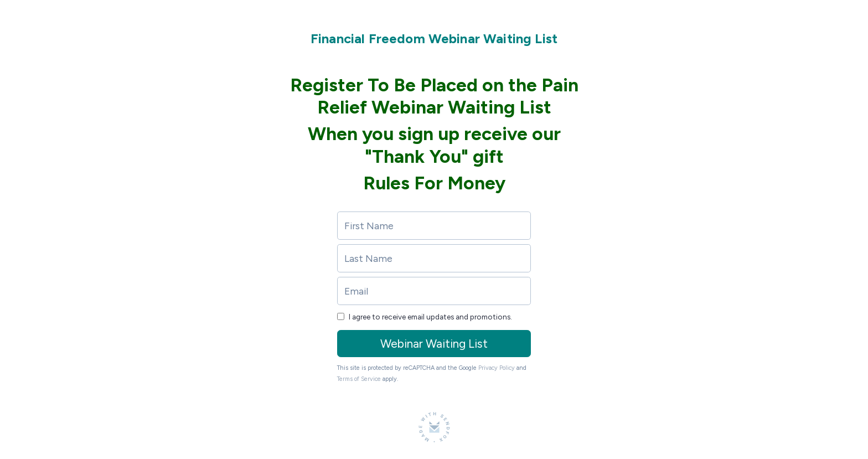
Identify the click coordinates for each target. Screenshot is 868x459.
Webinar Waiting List (434, 344)
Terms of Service (359, 379)
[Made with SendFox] (434, 427)
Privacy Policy (497, 368)
